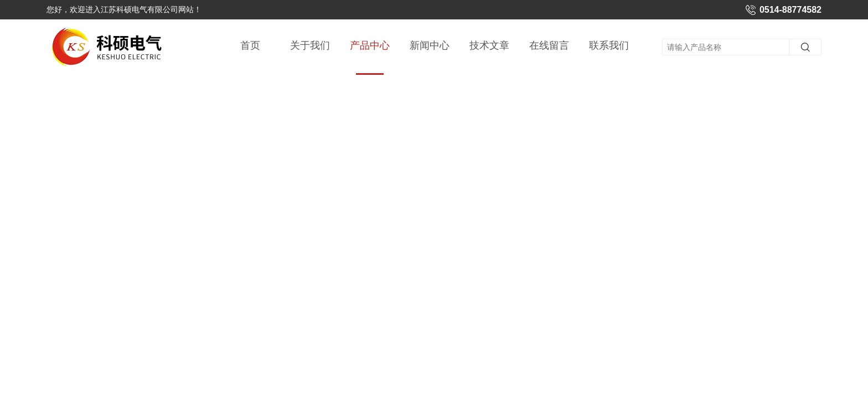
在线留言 (549, 45)
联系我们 (609, 45)
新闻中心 (430, 45)
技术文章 (489, 45)
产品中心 (370, 57)
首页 (250, 45)
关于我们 (310, 45)
